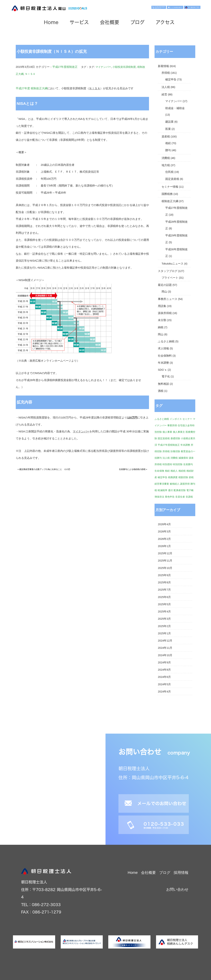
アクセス (165, 22)
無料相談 (163, 384)
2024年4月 (164, 692)
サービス (79, 22)
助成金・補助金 (175, 108)
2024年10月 (165, 655)
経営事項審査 (162, 484)
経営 (164, 94)
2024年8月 (164, 670)
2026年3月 (164, 531)
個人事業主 (179, 432)
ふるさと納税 (166, 341)
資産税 (166, 137)
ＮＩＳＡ (30, 74)
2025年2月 (164, 626)
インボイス (176, 419)
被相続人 (175, 484)
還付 (170, 490)
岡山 (164, 292)
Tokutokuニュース (173, 264)
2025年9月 (164, 575)
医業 (168, 129)
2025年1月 (164, 633)
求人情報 (163, 348)
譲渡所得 (185, 484)
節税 (191, 477)
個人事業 (167, 432)
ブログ (137, 22)
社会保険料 (165, 356)
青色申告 (170, 497)
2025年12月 (165, 553)
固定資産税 (172, 179)
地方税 (166, 165)
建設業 (169, 122)
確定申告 (171, 79)
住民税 (169, 172)
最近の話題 (165, 285)
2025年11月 (165, 561)
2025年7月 (164, 590)
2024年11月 (165, 648)
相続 (168, 143)
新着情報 (163, 66)
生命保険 (159, 471)
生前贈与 (188, 464)
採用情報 (181, 873)
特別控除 (178, 464)
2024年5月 (164, 684)
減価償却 (183, 458)
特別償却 (167, 464)
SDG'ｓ (162, 370)
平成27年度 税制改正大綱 (32, 88)
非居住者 (180, 497)
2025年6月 (164, 597)
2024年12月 (165, 641)
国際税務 (167, 194)
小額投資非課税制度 (124, 67)
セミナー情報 (170, 187)
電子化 (166, 376)
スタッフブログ (168, 271)
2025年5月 (164, 604)
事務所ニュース (168, 299)
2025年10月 (165, 568)
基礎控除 (175, 438)
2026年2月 (164, 539)
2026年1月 (164, 546)
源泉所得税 (165, 313)
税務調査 (173, 477)
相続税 (182, 471)
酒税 (161, 391)
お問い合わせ (177, 889)
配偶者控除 (180, 490)
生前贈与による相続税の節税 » (133, 469)
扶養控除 (175, 451)
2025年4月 (164, 612)
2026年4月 (164, 524)
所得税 (166, 73)
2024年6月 (164, 677)
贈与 (168, 150)
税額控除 (183, 477)
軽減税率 (163, 490)
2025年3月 (164, 619)
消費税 (166, 158)
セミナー (187, 419)
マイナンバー (103, 67)
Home (51, 22)
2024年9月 (164, 662)
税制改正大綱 (170, 201)
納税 (161, 327)
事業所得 (172, 425)
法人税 (166, 87)
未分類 (162, 320)
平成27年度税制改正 (65, 67)
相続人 (174, 471)
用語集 (162, 306)
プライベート (170, 278)
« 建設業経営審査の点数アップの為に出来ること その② (44, 469)
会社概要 (110, 22)
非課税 (189, 497)
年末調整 (163, 363)
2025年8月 (164, 582)
